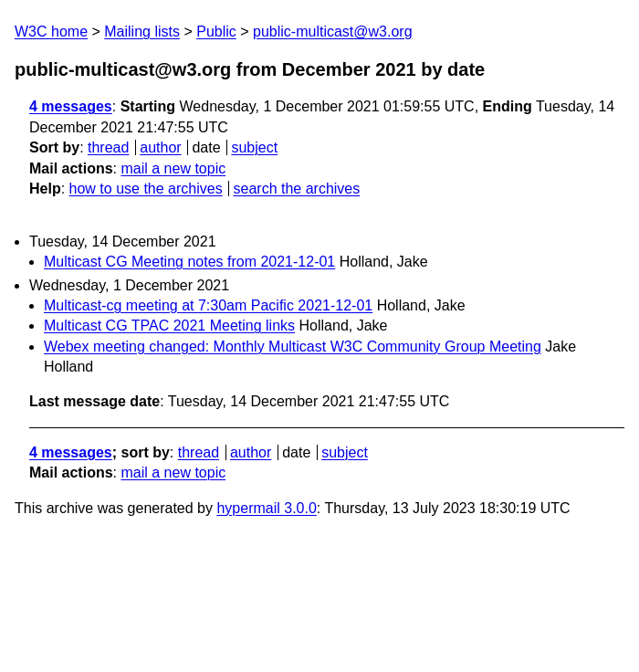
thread (108, 147)
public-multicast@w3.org (333, 31)
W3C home (51, 31)
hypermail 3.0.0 (266, 508)
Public (216, 31)
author (160, 147)
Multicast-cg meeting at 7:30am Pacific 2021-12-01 (208, 305)
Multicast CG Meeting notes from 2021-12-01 (189, 262)
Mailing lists (142, 31)
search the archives (297, 189)
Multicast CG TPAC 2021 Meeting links (169, 325)
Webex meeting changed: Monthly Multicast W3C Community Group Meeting (293, 346)
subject (254, 147)
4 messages (71, 106)
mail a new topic (173, 168)
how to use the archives (146, 189)
